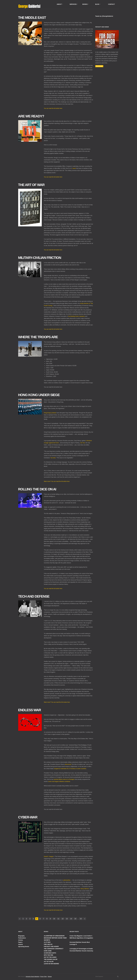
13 (67, 919)
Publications (22, 938)
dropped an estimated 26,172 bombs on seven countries (70, 769)
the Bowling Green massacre (77, 316)
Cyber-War (28, 817)
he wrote (53, 458)
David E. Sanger (49, 857)
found (74, 168)
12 (63, 919)
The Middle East (32, 18)
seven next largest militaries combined (59, 781)
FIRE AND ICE (48, 944)
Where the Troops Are (38, 337)
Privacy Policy (44, 977)
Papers (20, 942)
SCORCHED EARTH (50, 953)
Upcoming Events (24, 947)
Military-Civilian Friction (40, 258)
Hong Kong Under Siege (39, 395)
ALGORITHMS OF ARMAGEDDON (54, 936)
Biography (21, 936)
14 (71, 919)
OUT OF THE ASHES (50, 957)
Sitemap (50, 977)
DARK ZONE (48, 951)
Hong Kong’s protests (50, 413)
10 (54, 919)
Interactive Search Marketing (32, 977)
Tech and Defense (34, 596)
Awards (20, 944)
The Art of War (31, 185)
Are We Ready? (31, 116)
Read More (99, 66)
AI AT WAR (47, 942)
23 (81, 919)
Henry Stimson (85, 889)
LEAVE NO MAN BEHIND (51, 964)
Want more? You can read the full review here (57, 702)
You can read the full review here (53, 910)
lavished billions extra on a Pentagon (64, 779)
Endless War (29, 710)
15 (75, 919)
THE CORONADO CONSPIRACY (54, 949)
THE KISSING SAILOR (51, 959)
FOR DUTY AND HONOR (51, 947)
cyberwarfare (67, 880)
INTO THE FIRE (48, 955)
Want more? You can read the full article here (57, 481)
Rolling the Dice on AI (37, 489)
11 (58, 919)
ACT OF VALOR (49, 962)
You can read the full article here (53, 108)
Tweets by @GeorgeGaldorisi (104, 16)
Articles (21, 940)
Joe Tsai (83, 443)
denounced (68, 764)
